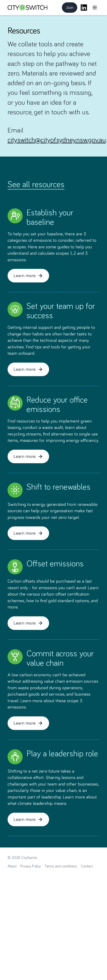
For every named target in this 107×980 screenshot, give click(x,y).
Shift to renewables (58, 487)
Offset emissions (55, 564)
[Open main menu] (95, 8)
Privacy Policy (31, 866)
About (12, 866)
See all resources (36, 185)
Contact (87, 866)
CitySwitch (29, 858)
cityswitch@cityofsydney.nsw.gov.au (57, 140)
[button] (95, 8)
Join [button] (71, 9)
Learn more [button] (28, 276)
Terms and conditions (61, 866)
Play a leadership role (62, 754)
